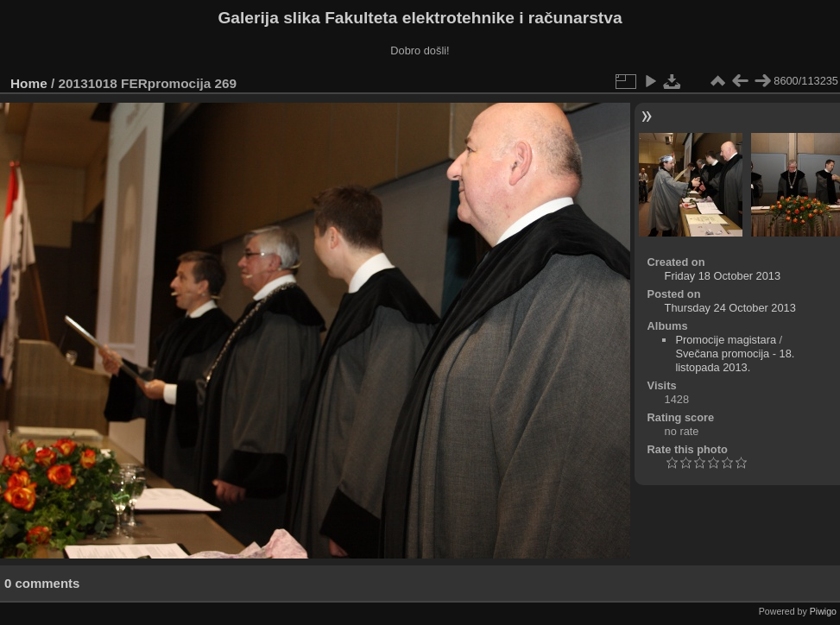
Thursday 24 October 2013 (730, 308)
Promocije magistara (726, 340)
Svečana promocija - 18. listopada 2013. (735, 360)
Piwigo (823, 611)
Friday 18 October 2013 (723, 276)
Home (29, 83)
